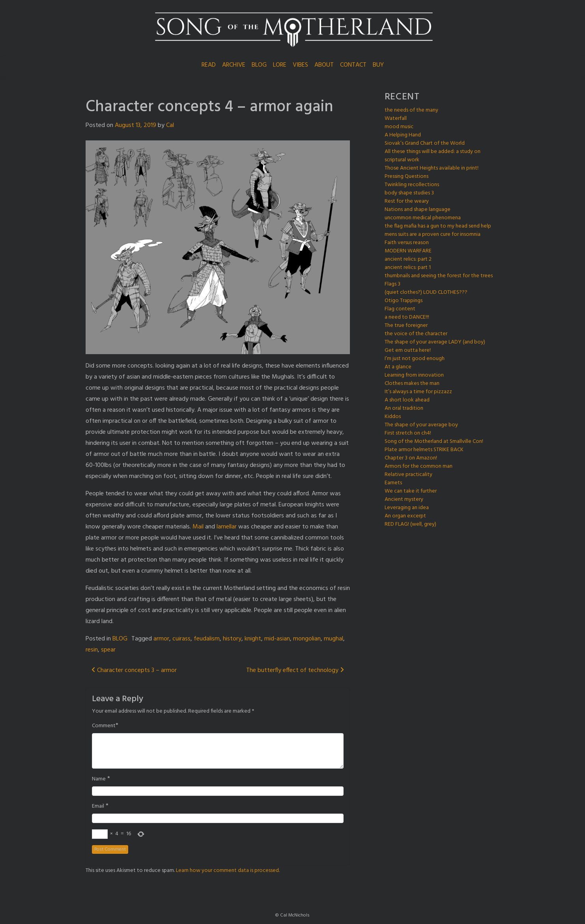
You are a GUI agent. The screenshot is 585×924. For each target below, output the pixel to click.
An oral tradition (404, 408)
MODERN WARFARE (408, 251)
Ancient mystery (404, 499)
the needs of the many (411, 110)
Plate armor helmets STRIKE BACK (424, 450)
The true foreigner (406, 326)
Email (98, 806)
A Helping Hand (403, 135)
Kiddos (393, 417)
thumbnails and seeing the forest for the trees (439, 276)
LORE (280, 65)
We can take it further (411, 491)
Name (99, 779)
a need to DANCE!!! (407, 317)
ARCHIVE (234, 65)
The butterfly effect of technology (295, 670)
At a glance (398, 367)
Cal (170, 125)
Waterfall (396, 119)
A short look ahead (407, 400)
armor (161, 639)
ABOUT (324, 65)
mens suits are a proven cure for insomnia (433, 234)
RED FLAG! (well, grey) (410, 524)
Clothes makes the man (412, 384)
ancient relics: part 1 (408, 268)
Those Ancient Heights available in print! (432, 168)
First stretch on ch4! (408, 433)
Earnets (393, 483)
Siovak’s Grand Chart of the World (425, 143)
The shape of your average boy (421, 425)
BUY (378, 65)
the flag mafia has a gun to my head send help (438, 226)
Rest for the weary (407, 201)
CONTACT (353, 65)
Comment (104, 726)
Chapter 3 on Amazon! (411, 458)
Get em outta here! (408, 350)
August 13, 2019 (136, 125)
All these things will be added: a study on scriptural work (433, 156)
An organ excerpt (405, 516)
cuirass (181, 639)
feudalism (207, 639)
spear (108, 650)
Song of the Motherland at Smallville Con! (434, 441)
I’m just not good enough (415, 359)
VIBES (300, 65)
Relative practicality (408, 475)
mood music (399, 127)
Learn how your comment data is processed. (228, 871)
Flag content (400, 309)
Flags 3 (392, 284)
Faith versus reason (407, 243)
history (232, 639)
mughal (334, 639)
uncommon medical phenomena (423, 218)
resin (92, 650)
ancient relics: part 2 (408, 259)
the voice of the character (416, 334)
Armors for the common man (419, 466)
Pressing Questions (407, 176)
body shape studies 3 (409, 193)
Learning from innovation (414, 375)
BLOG (259, 65)
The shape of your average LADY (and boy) (435, 342)
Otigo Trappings (404, 301)
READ (209, 65)
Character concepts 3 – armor (134, 670)
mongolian (307, 639)
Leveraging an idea (407, 508)
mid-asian (277, 639)
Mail (198, 527)
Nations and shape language (418, 210)
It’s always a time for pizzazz (418, 392)
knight (253, 639)
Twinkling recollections (412, 185)
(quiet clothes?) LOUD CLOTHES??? (426, 292)
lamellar (227, 527)
